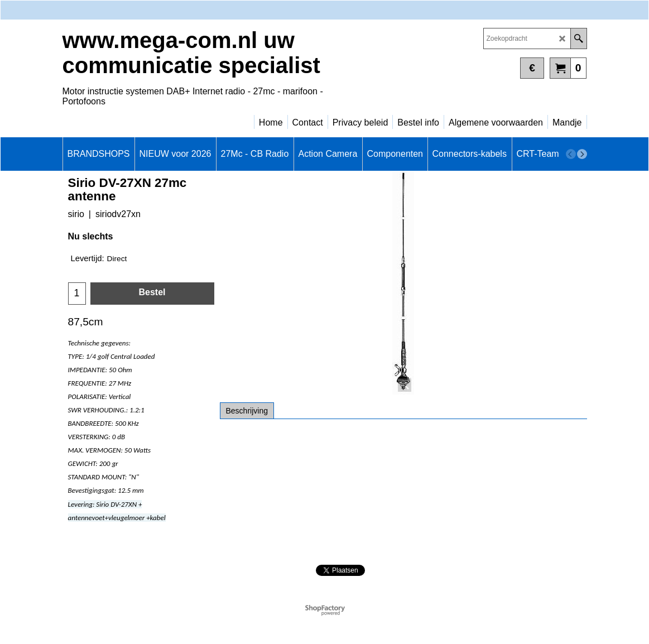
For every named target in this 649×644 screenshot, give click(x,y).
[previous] (571, 154)
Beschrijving (247, 411)
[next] (582, 154)
